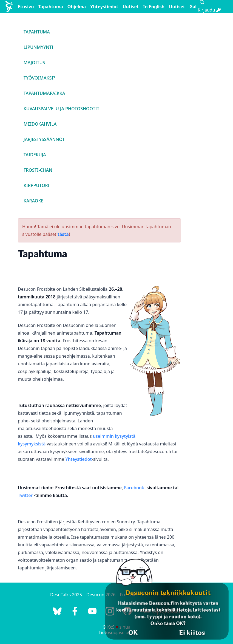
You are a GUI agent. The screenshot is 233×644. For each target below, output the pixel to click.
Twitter (25, 495)
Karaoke (33, 201)
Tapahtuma (51, 7)
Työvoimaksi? (39, 78)
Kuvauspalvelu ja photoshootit (61, 109)
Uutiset (131, 7)
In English (154, 7)
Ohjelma (77, 7)
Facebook (134, 488)
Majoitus (34, 63)
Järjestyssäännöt (44, 139)
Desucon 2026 (101, 595)
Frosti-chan (38, 170)
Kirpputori (36, 185)
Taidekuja (35, 155)
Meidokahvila (40, 124)
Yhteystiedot (104, 7)
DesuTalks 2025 (66, 595)
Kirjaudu (209, 10)
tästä (63, 234)
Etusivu (26, 7)
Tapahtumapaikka (44, 93)
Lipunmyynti (39, 47)
